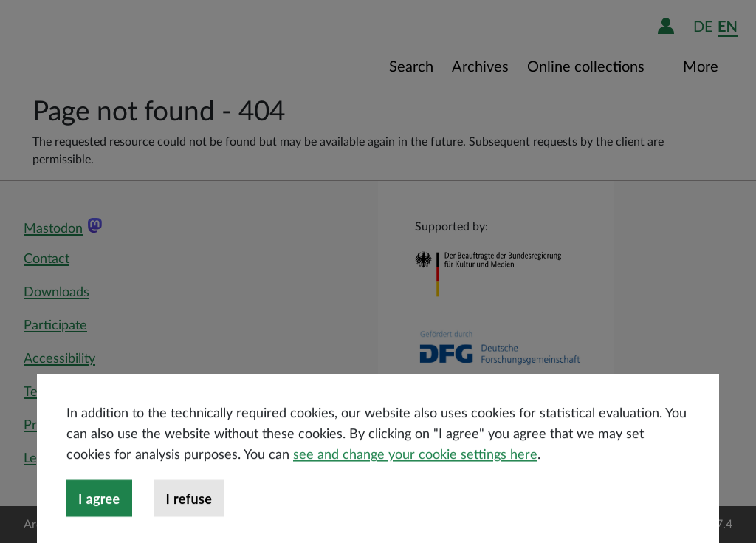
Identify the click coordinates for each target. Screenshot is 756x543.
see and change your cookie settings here (415, 483)
